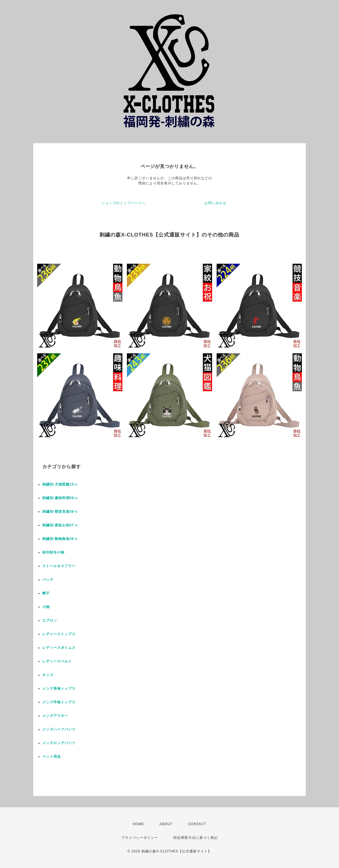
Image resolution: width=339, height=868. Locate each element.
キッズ (48, 675)
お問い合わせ (215, 203)
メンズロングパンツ (59, 743)
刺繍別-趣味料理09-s (60, 498)
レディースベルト (57, 661)
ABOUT (166, 824)
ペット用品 (52, 757)
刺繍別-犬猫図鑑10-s (60, 484)
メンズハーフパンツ (59, 729)
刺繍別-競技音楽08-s (60, 512)
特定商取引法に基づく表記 (196, 838)
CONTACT (197, 824)
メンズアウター (55, 716)
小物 (46, 607)
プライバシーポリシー (140, 838)
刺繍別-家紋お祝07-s (60, 525)
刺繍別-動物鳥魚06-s (60, 539)
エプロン (50, 620)
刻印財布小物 (53, 552)
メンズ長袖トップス (59, 689)
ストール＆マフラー (59, 566)
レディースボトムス (59, 648)
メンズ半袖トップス (59, 702)
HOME (138, 824)
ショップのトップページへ (124, 203)
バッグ (48, 580)
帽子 (46, 593)
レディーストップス (59, 634)
